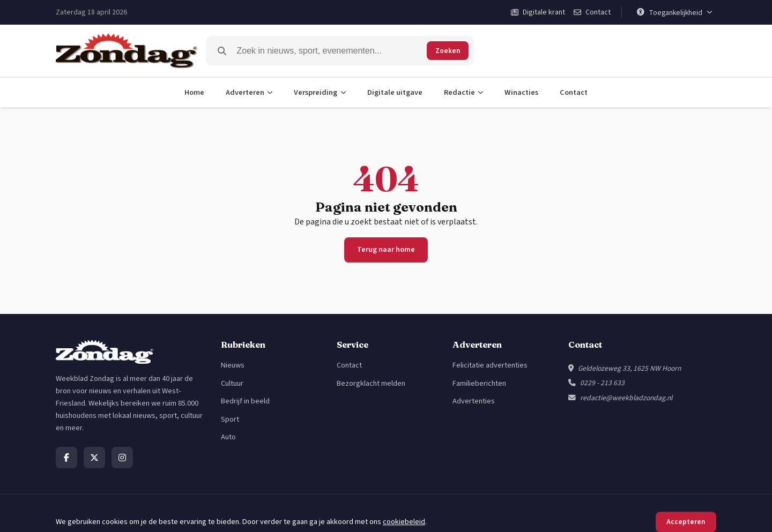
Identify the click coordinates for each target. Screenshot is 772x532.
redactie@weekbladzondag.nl (626, 398)
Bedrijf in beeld (245, 401)
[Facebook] (66, 458)
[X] (94, 458)
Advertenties (474, 401)
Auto (228, 437)
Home (194, 92)
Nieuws (233, 365)
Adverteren (249, 92)
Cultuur (232, 383)
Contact (574, 92)
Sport (230, 419)
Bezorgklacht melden (371, 383)
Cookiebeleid (695, 513)
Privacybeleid (644, 513)
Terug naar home (386, 250)
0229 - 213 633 (602, 383)
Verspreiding (320, 92)
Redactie (464, 92)
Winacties (521, 92)
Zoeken (448, 51)
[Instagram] (122, 458)
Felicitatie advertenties (490, 365)
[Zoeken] (330, 51)
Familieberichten (479, 383)
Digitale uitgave (395, 92)
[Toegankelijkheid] (674, 12)
